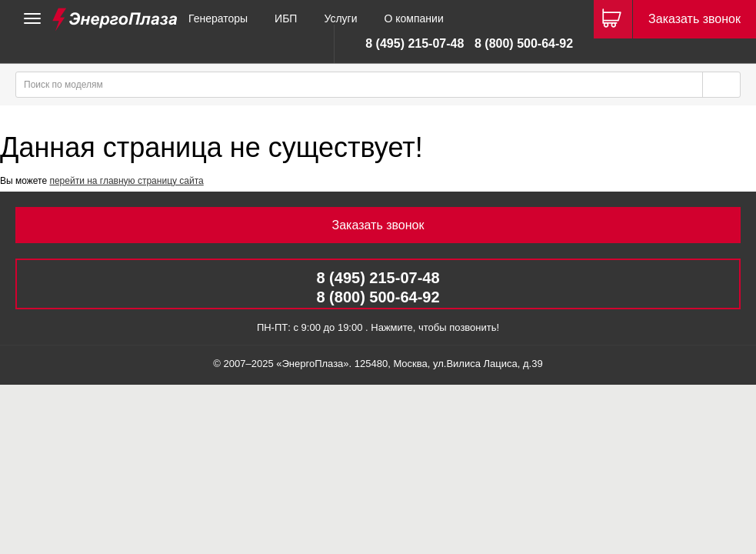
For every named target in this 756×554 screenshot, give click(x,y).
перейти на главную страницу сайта (126, 181)
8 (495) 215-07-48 (415, 43)
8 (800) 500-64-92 (524, 43)
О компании (413, 18)
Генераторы (218, 18)
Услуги (340, 18)
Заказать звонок (694, 19)
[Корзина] (613, 19)
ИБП (286, 18)
